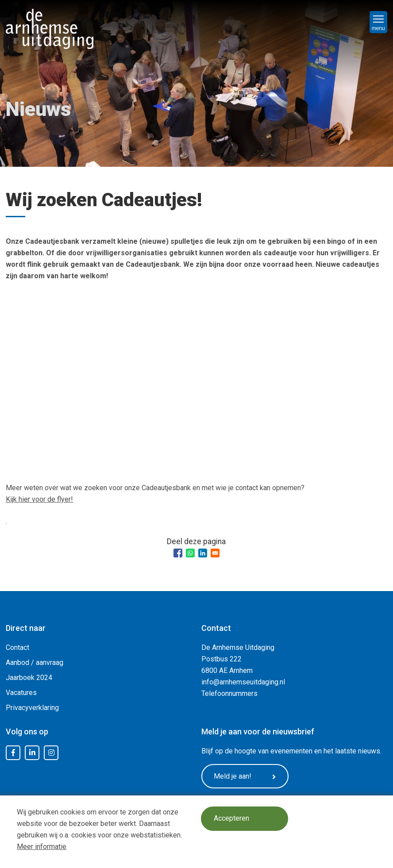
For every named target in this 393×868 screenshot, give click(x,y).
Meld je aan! (246, 776)
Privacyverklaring (32, 708)
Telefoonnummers (229, 693)
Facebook (13, 753)
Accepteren (231, 819)
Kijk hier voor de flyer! (39, 499)
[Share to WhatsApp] (190, 553)
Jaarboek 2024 (29, 678)
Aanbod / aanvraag (35, 663)
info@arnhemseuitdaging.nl (243, 682)
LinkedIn (32, 753)
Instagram (51, 753)
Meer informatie (42, 847)
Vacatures (21, 693)
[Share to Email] (215, 553)
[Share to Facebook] (178, 553)
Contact (17, 647)
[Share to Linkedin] (203, 553)
